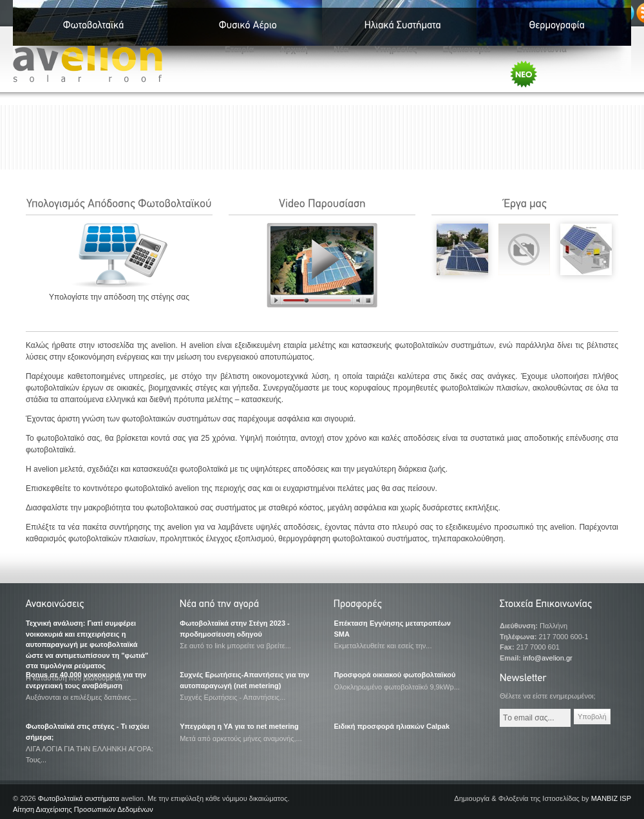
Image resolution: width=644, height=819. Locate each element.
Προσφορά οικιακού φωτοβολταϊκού (394, 675)
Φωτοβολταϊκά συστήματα (79, 798)
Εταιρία (239, 49)
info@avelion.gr (548, 658)
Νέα (341, 49)
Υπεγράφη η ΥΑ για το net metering (239, 726)
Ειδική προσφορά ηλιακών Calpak (392, 726)
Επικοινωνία (542, 49)
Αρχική (294, 49)
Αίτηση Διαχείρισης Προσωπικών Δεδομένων (83, 809)
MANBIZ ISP (611, 798)
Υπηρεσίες (395, 49)
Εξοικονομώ (467, 49)
